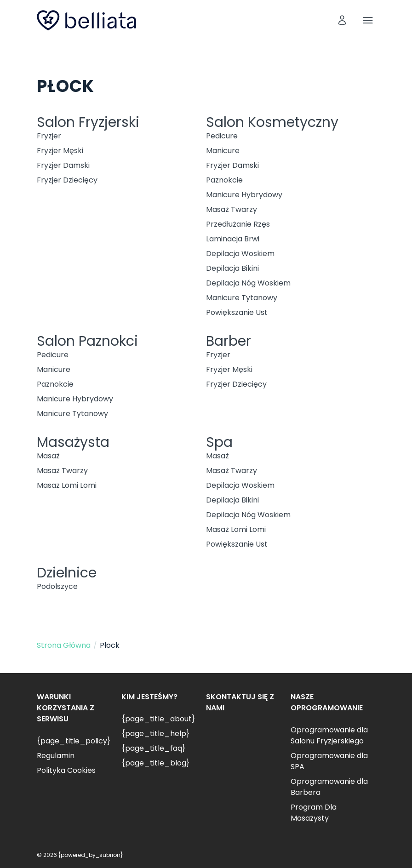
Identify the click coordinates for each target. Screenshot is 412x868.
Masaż (48, 456)
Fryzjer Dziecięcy (67, 180)
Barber (229, 341)
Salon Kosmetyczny (272, 122)
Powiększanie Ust (237, 312)
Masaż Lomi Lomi (67, 485)
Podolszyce (57, 586)
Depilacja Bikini (232, 268)
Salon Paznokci (87, 341)
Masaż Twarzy (232, 209)
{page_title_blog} (155, 763)
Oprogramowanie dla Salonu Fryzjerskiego (329, 735)
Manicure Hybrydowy (244, 195)
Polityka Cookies (66, 770)
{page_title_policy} (74, 741)
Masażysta (73, 442)
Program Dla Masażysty (314, 813)
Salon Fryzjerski (88, 122)
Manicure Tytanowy (242, 298)
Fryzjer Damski (63, 165)
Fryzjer (49, 136)
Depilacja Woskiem (240, 254)
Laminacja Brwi (233, 239)
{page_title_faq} (153, 748)
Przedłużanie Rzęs (238, 224)
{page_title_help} (155, 734)
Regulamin (56, 756)
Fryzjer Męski (60, 151)
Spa (219, 442)
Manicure (223, 151)
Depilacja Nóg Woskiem (248, 283)
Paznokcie (224, 180)
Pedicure (222, 136)
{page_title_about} (158, 719)
